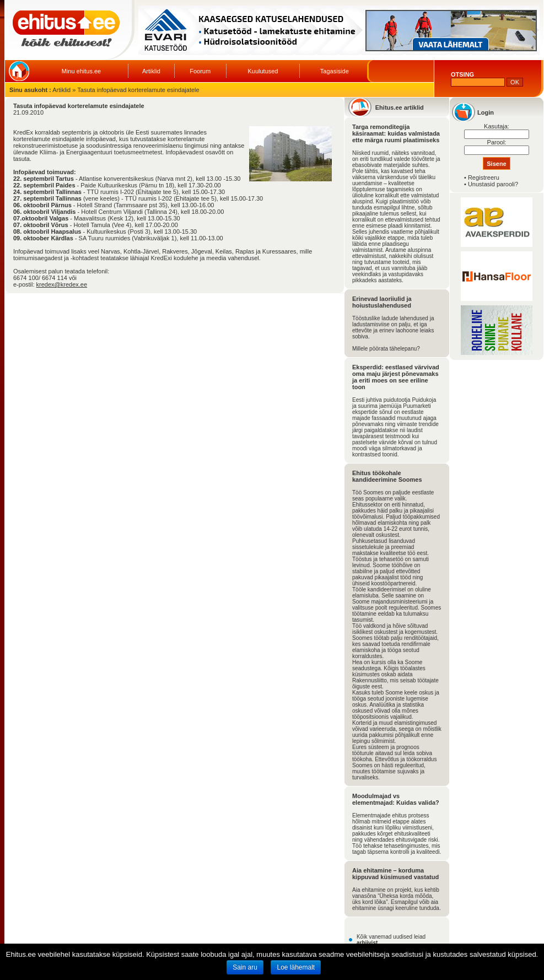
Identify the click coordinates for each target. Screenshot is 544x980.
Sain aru (245, 967)
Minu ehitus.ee (82, 71)
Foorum (200, 71)
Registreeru (484, 177)
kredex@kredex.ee (62, 284)
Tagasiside (335, 71)
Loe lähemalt (296, 967)
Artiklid (151, 71)
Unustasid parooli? (493, 184)
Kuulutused (263, 71)
